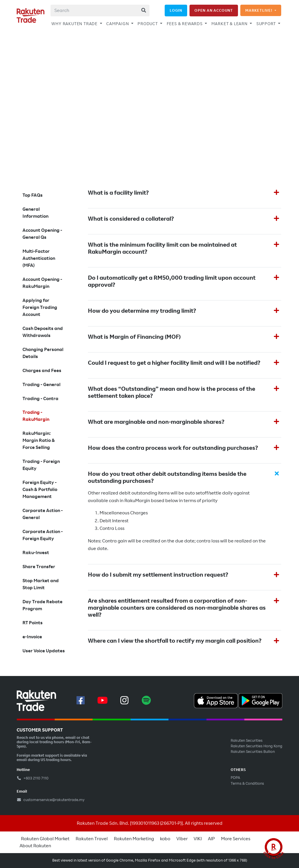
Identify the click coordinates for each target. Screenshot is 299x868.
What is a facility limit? (118, 193)
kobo (165, 839)
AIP (211, 839)
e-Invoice (32, 637)
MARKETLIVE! (259, 10)
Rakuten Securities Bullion (253, 752)
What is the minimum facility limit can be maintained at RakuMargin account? (162, 248)
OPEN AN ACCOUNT (214, 10)
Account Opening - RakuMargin (42, 283)
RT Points (33, 623)
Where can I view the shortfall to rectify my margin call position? (175, 641)
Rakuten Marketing (134, 839)
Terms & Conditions (247, 784)
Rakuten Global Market (45, 839)
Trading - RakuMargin (36, 416)
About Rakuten (35, 846)
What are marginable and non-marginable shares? (156, 422)
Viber (182, 839)
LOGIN (176, 10)
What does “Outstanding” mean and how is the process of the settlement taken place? (172, 392)
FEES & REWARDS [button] (185, 24)
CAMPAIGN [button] (118, 24)
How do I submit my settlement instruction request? (158, 575)
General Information (35, 213)
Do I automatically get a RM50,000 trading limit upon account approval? (172, 281)
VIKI (198, 839)
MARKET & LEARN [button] (230, 24)
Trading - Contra (40, 399)
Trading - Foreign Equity (41, 465)
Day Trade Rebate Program (42, 605)
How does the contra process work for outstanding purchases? (173, 448)
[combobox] (100, 11)
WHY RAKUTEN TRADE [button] (75, 24)
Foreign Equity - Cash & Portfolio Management (40, 490)
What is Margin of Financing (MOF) (134, 337)
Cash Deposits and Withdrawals (43, 332)
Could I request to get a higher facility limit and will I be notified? (174, 363)
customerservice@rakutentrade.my (51, 800)
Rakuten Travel (92, 839)
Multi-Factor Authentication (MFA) (39, 258)
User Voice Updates (44, 651)
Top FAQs (33, 195)
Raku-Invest (36, 553)
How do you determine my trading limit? (142, 311)
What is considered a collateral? (131, 219)
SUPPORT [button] (267, 24)
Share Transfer (39, 567)
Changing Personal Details (43, 353)
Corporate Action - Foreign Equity (43, 535)
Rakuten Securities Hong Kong (257, 746)
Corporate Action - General (43, 514)
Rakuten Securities (247, 741)
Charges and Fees (42, 371)
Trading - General (41, 385)
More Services (236, 839)
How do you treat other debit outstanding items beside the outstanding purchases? (167, 478)
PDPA (235, 778)
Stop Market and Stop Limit (41, 584)
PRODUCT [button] (148, 24)
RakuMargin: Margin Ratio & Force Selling (39, 440)
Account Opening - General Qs (42, 234)
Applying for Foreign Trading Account (40, 307)
